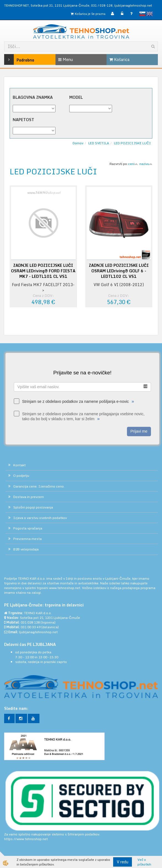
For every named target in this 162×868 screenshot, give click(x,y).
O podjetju (21, 476)
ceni (133, 164)
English (150, 14)
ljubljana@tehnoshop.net (133, 6)
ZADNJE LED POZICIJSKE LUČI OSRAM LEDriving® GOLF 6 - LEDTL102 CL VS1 (119, 271)
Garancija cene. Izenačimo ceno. (39, 486)
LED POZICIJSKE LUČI (132, 143)
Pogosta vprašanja (28, 528)
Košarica (119, 59)
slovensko (142, 14)
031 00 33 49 (31, 627)
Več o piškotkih (144, 862)
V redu (123, 862)
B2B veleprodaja (26, 549)
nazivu (146, 164)
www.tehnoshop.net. (66, 588)
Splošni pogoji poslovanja (33, 507)
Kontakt (19, 465)
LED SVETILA (99, 143)
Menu (66, 59)
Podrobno (14, 59)
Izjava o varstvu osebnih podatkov (40, 518)
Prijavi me (139, 431)
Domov (78, 143)
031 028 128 (30, 622)
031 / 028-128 (102, 6)
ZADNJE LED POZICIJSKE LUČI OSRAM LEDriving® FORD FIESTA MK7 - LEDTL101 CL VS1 (43, 271)
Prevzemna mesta (27, 539)
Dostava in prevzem (29, 497)
